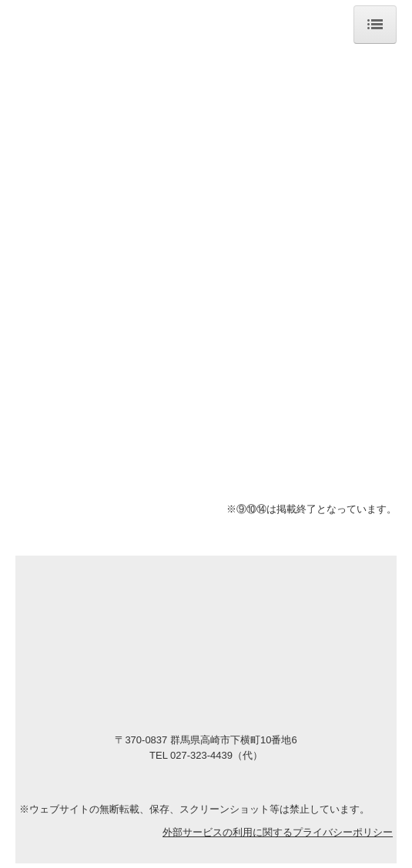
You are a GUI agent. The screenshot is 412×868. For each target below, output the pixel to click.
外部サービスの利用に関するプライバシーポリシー (278, 832)
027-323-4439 (200, 755)
